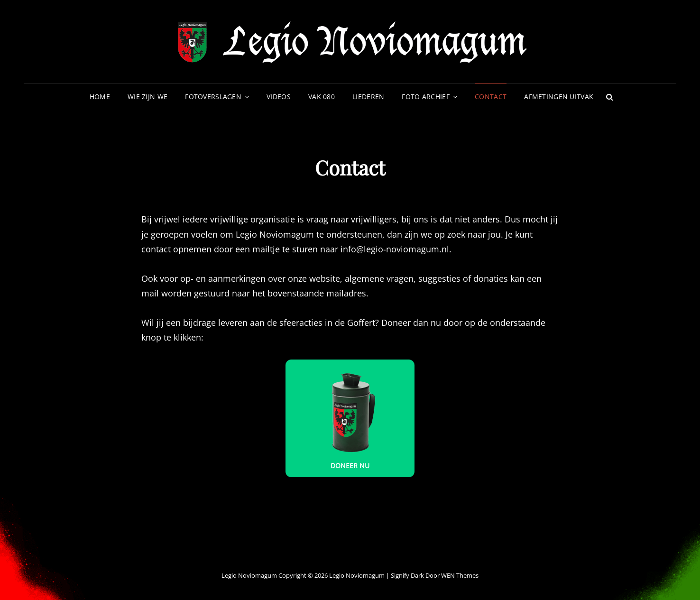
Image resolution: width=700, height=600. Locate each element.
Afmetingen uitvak (559, 97)
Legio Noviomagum (357, 575)
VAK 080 (322, 97)
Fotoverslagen (213, 97)
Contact (491, 97)
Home (100, 97)
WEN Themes (460, 575)
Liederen (368, 97)
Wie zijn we (147, 97)
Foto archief (425, 97)
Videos (279, 97)
